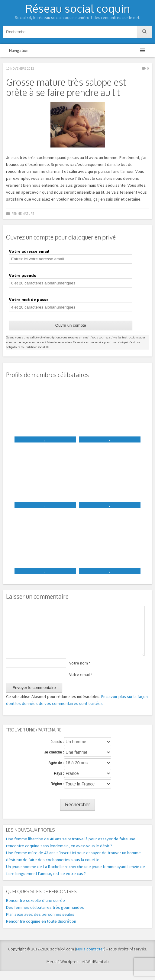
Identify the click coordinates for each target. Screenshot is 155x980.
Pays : (59, 782)
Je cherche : (54, 761)
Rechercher (77, 814)
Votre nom (80, 672)
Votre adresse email (29, 251)
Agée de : (56, 772)
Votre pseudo (23, 275)
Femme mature (23, 214)
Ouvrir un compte (71, 325)
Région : (57, 793)
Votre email (81, 683)
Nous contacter (90, 958)
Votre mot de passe (29, 300)
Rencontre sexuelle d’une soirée (36, 909)
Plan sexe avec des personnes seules (40, 923)
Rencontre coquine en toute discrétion (41, 930)
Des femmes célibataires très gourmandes (45, 916)
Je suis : (57, 751)
